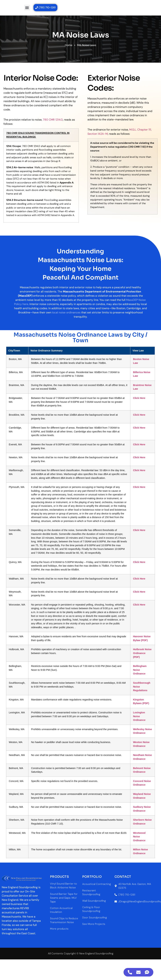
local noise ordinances (66, 312)
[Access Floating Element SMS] (147, 972)
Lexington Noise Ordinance (143, 692)
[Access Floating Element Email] (138, 972)
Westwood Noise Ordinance (143, 812)
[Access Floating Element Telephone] (130, 972)
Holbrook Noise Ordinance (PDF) (146, 629)
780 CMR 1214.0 (53, 120)
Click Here (143, 409)
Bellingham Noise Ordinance (144, 645)
